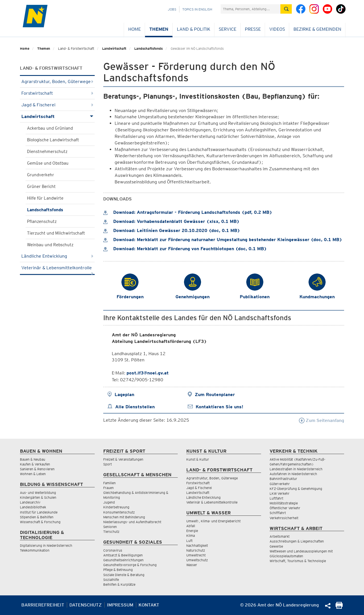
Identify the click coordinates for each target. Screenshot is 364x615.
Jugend (109, 502)
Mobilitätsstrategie (284, 503)
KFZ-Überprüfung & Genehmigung (296, 489)
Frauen (108, 488)
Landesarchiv (30, 502)
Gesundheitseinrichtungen (123, 560)
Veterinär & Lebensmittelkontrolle (57, 269)
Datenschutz (86, 605)
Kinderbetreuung (116, 507)
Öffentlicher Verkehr (285, 508)
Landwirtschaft (114, 48)
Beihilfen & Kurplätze (119, 584)
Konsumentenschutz (119, 512)
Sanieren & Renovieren (37, 469)
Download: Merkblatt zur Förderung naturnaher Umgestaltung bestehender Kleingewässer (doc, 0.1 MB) (223, 240)
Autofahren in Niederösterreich (293, 474)
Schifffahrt (278, 513)
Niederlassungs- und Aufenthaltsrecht (132, 522)
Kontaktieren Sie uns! (219, 407)
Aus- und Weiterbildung (38, 493)
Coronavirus (113, 550)
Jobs (172, 9)
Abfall (191, 526)
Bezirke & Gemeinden (317, 29)
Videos (277, 29)
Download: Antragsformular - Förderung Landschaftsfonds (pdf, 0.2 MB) (188, 212)
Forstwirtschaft (57, 93)
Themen (159, 29)
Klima (191, 536)
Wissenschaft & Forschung (40, 522)
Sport (107, 464)
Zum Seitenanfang (321, 420)
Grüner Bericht (41, 187)
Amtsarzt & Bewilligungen (123, 555)
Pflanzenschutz (42, 221)
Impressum (120, 605)
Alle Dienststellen (135, 407)
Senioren (110, 527)
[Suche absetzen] (286, 9)
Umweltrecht (196, 555)
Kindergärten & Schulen (38, 497)
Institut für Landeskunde (39, 512)
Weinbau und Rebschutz (50, 245)
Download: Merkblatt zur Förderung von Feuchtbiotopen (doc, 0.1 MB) (185, 249)
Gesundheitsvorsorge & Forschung (130, 565)
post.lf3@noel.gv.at (148, 373)
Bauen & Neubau (33, 459)
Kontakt (149, 605)
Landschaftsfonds (148, 48)
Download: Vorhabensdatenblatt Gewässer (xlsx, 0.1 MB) (171, 221)
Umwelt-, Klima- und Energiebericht (213, 521)
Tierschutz (111, 532)
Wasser (192, 565)
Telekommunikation (35, 550)
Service (227, 29)
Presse (253, 29)
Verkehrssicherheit (284, 518)
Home (135, 29)
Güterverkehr (280, 484)
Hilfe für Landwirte (45, 198)
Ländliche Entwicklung (57, 256)
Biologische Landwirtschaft (53, 140)
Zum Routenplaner (215, 395)
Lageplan (124, 395)
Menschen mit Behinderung (124, 517)
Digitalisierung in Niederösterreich (46, 545)
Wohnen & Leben (33, 474)
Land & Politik (194, 29)
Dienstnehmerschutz (47, 152)
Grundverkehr (41, 175)
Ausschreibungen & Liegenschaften (297, 541)
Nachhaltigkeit (197, 545)
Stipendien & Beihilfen (37, 517)
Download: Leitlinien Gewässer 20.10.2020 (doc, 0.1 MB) (172, 230)
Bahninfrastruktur (283, 479)
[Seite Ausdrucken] (339, 607)
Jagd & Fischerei (57, 105)
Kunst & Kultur (198, 459)
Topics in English (197, 9)
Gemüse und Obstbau (48, 163)
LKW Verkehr (280, 493)
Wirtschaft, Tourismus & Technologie (298, 561)
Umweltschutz (197, 560)
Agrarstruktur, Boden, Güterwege (57, 81)
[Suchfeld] (251, 9)
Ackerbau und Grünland (50, 128)
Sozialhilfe (111, 580)
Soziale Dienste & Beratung (124, 575)
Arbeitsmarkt (280, 536)
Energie (192, 531)
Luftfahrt (276, 498)
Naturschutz (196, 550)
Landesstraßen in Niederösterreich (296, 469)
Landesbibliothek (33, 507)
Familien (109, 483)
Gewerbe (276, 546)
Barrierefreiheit (43, 605)
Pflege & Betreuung (118, 570)
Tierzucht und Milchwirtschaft (56, 233)
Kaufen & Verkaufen (35, 464)
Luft (189, 541)
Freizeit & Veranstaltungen (123, 459)
